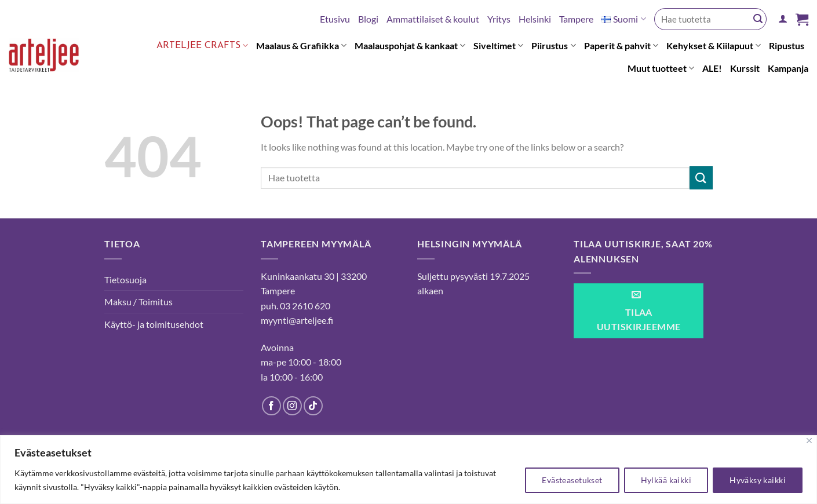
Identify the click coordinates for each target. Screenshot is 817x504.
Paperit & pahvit (621, 46)
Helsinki (535, 19)
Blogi (368, 19)
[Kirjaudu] (783, 19)
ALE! (712, 68)
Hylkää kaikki (666, 480)
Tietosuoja (125, 280)
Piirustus (553, 46)
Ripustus (787, 45)
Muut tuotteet (661, 68)
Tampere (576, 19)
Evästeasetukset (572, 480)
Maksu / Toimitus (138, 302)
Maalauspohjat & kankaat (410, 46)
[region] (408, 470)
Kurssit (745, 68)
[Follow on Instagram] (292, 406)
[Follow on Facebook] (271, 406)
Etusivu (335, 19)
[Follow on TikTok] (313, 406)
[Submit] (758, 19)
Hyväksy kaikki (758, 480)
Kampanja (788, 68)
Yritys (499, 19)
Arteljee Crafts (202, 45)
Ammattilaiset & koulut (433, 19)
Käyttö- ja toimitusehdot (154, 324)
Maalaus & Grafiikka (301, 46)
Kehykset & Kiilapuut (714, 46)
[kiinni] (809, 441)
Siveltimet (498, 46)
